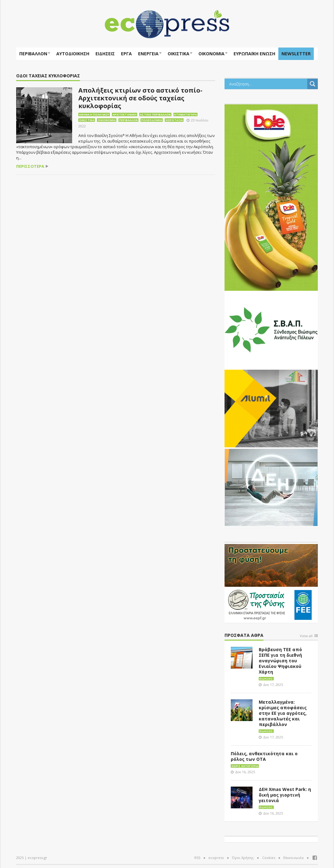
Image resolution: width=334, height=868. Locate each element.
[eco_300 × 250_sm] (271, 408)
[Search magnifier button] (313, 84)
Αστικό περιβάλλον (155, 114)
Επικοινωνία (293, 858)
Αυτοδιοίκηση (73, 54)
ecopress (216, 858)
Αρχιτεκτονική (125, 114)
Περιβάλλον (33, 54)
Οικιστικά (179, 54)
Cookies (269, 858)
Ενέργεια (148, 54)
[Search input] (267, 84)
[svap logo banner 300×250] (271, 329)
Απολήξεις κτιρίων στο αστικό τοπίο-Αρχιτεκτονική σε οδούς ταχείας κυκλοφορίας (140, 98)
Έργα (126, 54)
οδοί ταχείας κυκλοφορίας (48, 76)
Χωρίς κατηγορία (245, 766)
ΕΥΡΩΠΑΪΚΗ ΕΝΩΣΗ (254, 54)
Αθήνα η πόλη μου (94, 114)
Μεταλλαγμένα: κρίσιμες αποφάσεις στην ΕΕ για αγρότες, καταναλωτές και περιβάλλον (283, 713)
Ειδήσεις (105, 54)
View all (306, 636)
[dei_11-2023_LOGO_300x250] (271, 487)
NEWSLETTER (296, 54)
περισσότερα (30, 166)
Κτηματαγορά (186, 114)
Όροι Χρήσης (243, 858)
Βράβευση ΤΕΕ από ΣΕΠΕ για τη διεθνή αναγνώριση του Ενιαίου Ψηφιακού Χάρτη (280, 661)
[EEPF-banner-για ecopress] (271, 582)
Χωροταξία (174, 120)
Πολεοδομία (152, 120)
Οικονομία (211, 54)
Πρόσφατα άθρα (244, 635)
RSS (197, 858)
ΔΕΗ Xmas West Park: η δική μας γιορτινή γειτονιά (285, 795)
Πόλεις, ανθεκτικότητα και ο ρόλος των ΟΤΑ (264, 756)
